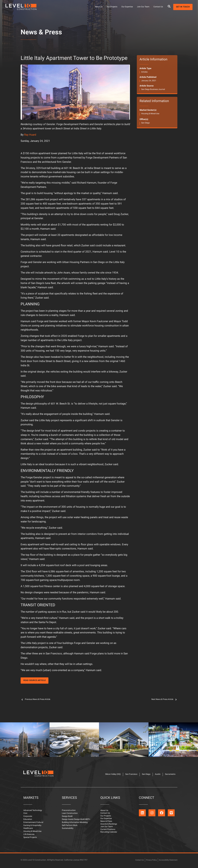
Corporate (28, 817)
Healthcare (28, 829)
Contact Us (158, 7)
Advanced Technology (33, 811)
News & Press (41, 33)
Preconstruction (69, 811)
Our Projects (112, 7)
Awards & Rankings (109, 826)
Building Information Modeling (75, 823)
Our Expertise (127, 7)
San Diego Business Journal (153, 89)
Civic (25, 814)
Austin (156, 775)
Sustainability (68, 829)
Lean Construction (70, 814)
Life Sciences (29, 835)
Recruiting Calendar (109, 835)
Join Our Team (143, 7)
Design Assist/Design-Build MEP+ (76, 820)
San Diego (145, 123)
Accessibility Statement (167, 861)
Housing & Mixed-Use (150, 114)
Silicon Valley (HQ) (108, 775)
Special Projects (30, 838)
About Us (99, 7)
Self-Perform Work (70, 826)
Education (28, 820)
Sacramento (169, 775)
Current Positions (108, 832)
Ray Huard (30, 135)
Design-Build (67, 817)
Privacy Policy (149, 861)
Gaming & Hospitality (32, 826)
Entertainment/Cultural (33, 823)
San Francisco (127, 775)
